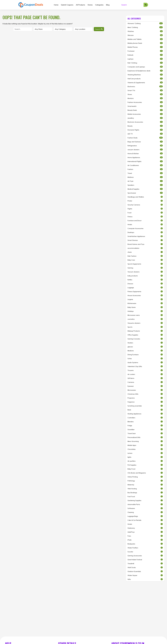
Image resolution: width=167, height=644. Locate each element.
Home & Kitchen (145, 153)
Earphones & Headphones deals (145, 71)
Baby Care (145, 260)
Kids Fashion (145, 256)
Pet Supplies (145, 465)
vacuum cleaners (145, 150)
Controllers (145, 418)
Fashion (145, 169)
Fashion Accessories (145, 102)
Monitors (145, 98)
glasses (145, 347)
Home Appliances (145, 157)
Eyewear (145, 386)
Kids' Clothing (145, 63)
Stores (90, 5)
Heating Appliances (145, 414)
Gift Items (145, 378)
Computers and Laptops (145, 67)
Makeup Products (145, 331)
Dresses (145, 284)
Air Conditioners (145, 165)
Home (56, 5)
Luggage (145, 288)
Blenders (145, 422)
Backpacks (145, 544)
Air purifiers (145, 461)
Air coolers (145, 374)
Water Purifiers (145, 548)
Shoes (145, 94)
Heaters (145, 343)
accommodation (145, 248)
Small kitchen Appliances (145, 236)
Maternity (145, 485)
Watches (145, 31)
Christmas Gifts (145, 394)
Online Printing (145, 477)
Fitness (145, 217)
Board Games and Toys (145, 244)
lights (145, 457)
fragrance (145, 402)
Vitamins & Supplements (145, 83)
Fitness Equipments (145, 291)
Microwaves (145, 390)
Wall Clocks (145, 567)
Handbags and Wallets (145, 197)
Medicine (145, 351)
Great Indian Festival (145, 560)
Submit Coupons (67, 5)
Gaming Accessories (145, 556)
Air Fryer (145, 181)
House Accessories (145, 295)
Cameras (145, 382)
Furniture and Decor (145, 221)
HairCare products (145, 79)
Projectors (145, 398)
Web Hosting (145, 489)
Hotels (145, 224)
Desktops (145, 232)
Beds (145, 410)
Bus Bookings (145, 493)
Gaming (145, 268)
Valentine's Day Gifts (145, 366)
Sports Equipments (145, 264)
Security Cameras (145, 205)
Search (99, 29)
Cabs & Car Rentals (145, 520)
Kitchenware (145, 303)
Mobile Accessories (145, 114)
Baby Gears (145, 307)
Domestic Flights (145, 130)
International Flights (145, 161)
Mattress (145, 177)
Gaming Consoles (145, 339)
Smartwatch (145, 106)
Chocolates (145, 449)
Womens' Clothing (145, 23)
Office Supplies (145, 335)
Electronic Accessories (145, 122)
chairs (145, 252)
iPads (145, 540)
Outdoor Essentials (145, 571)
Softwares (145, 508)
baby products (145, 276)
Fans (145, 536)
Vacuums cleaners (145, 323)
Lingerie (145, 299)
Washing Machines (145, 75)
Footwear (145, 51)
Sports (145, 327)
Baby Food (145, 469)
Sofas (145, 358)
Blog (108, 5)
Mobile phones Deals (145, 43)
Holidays (145, 311)
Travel (145, 173)
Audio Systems (145, 362)
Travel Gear (145, 433)
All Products (80, 5)
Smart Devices (145, 240)
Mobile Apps (145, 445)
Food (145, 213)
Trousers (145, 370)
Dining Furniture (145, 355)
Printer (145, 201)
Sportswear (145, 193)
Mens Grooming (145, 441)
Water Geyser (145, 575)
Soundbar (145, 429)
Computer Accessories (145, 228)
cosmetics (145, 319)
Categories (99, 5)
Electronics (145, 86)
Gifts (145, 579)
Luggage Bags (145, 516)
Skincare (145, 35)
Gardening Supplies (145, 500)
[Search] (132, 5)
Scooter (145, 552)
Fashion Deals (145, 138)
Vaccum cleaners (145, 272)
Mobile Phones (145, 47)
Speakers (145, 185)
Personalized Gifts (145, 437)
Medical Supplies (145, 189)
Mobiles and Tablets (145, 39)
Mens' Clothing (145, 27)
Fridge (145, 426)
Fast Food (145, 496)
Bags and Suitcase (145, 142)
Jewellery (145, 118)
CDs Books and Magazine (145, 473)
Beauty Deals (145, 110)
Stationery (145, 528)
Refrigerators (145, 146)
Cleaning (145, 512)
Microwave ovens (145, 315)
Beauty (145, 126)
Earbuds (145, 55)
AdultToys (145, 532)
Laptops (145, 59)
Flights (145, 209)
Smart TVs (145, 90)
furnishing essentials (145, 406)
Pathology (145, 481)
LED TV (145, 134)
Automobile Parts (145, 504)
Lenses (145, 453)
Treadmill (145, 563)
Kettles (145, 280)
